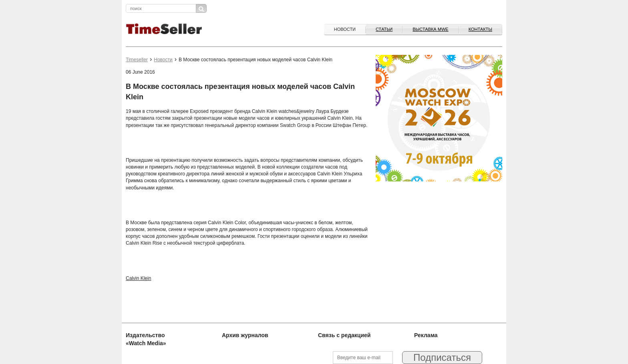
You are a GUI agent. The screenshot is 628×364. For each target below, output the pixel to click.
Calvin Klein (138, 278)
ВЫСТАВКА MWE (430, 29)
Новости (345, 29)
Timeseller (137, 60)
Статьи (384, 29)
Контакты (480, 29)
